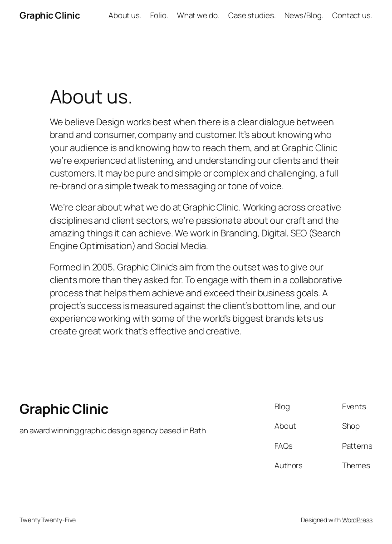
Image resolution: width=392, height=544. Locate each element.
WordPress (357, 520)
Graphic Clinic (50, 15)
